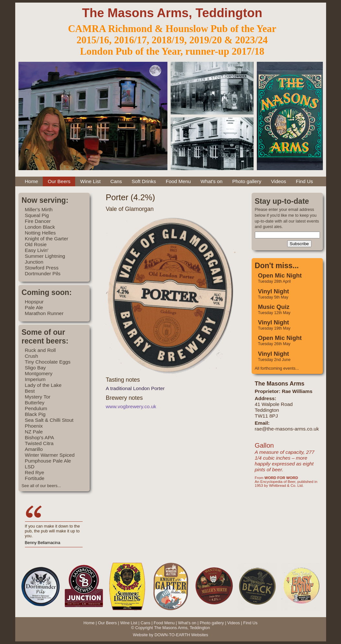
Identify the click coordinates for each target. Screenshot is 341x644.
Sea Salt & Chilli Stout (49, 420)
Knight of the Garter (47, 239)
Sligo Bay (35, 368)
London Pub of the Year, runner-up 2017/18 (172, 51)
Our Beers (59, 181)
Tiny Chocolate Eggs (48, 362)
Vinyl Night (274, 291)
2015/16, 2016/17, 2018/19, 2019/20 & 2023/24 (172, 40)
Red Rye (35, 472)
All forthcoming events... (277, 368)
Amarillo (34, 449)
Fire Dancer (38, 221)
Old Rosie (36, 244)
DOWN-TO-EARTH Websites (181, 635)
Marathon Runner (44, 313)
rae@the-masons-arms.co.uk (287, 429)
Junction (34, 262)
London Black (40, 227)
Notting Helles (40, 233)
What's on (211, 181)
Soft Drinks (144, 181)
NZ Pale (34, 432)
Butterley (35, 403)
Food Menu (178, 181)
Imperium (35, 379)
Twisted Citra (39, 443)
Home (32, 181)
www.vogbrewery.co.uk (131, 406)
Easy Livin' (37, 250)
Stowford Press (42, 268)
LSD (30, 467)
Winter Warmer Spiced (50, 455)
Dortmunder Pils (43, 273)
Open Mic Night (280, 275)
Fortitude (35, 478)
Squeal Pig (37, 215)
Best (30, 391)
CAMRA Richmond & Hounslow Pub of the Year (172, 29)
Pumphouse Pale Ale (48, 461)
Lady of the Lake (43, 385)
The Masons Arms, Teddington (172, 13)
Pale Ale (34, 307)
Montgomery (39, 373)
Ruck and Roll (40, 350)
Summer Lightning (45, 256)
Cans (116, 181)
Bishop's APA (40, 437)
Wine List (90, 181)
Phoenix (34, 426)
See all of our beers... (41, 486)
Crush (32, 356)
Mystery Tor (38, 397)
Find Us (305, 181)
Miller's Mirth (39, 209)
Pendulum (36, 408)
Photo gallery (247, 181)
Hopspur (34, 302)
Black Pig (35, 414)
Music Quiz (274, 307)
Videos (279, 181)
